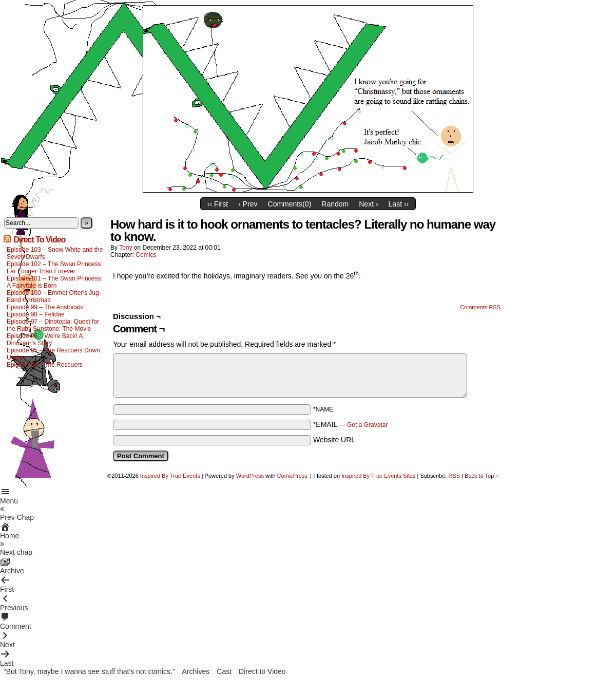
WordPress (250, 476)
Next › (368, 204)
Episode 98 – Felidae (36, 314)
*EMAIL (351, 424)
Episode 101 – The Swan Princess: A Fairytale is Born (55, 282)
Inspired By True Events (170, 476)
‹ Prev (248, 204)
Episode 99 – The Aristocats (45, 307)
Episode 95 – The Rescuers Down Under (53, 354)
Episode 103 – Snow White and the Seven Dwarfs (55, 253)
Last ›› (399, 204)
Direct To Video (39, 240)
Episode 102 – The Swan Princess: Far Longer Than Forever (55, 268)
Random (335, 204)
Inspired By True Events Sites (378, 476)
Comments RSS (480, 307)
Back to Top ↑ (482, 476)
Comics (146, 255)
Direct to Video (262, 671)
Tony (126, 248)
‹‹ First (218, 204)
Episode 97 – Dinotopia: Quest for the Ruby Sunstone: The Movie (53, 325)
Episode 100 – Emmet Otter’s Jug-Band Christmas (54, 296)
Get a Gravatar (367, 425)
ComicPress (292, 476)
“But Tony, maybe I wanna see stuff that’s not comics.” (89, 671)
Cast (224, 671)
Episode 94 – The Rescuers (45, 365)
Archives (196, 671)
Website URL (334, 440)
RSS (454, 476)
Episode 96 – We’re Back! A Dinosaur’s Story (45, 340)
